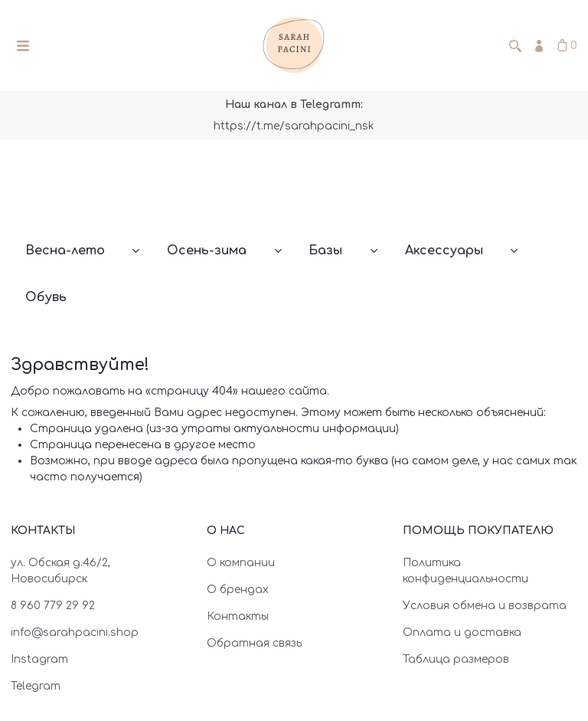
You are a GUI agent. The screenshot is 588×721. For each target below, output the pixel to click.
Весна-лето (65, 251)
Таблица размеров (456, 659)
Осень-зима (207, 251)
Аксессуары (444, 251)
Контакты (238, 616)
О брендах (238, 590)
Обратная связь (254, 643)
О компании (241, 563)
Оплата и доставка (462, 633)
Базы (325, 251)
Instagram (39, 659)
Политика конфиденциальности (465, 571)
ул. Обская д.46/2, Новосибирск (60, 571)
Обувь (46, 297)
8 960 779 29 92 (53, 606)
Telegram (36, 686)
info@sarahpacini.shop (75, 633)
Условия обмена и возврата (485, 606)
